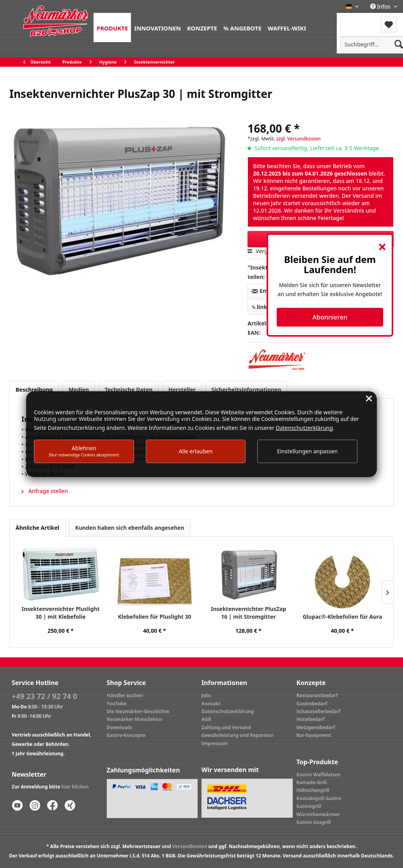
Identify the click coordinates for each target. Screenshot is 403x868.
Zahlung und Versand (226, 727)
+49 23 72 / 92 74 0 (44, 696)
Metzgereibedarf (316, 727)
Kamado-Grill (312, 782)
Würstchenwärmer (318, 814)
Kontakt (211, 704)
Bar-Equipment (314, 735)
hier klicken (75, 787)
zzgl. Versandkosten (299, 139)
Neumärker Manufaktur (135, 719)
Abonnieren (330, 317)
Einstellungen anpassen (308, 451)
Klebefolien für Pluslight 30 (154, 617)
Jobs (206, 695)
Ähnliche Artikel (37, 528)
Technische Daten (129, 390)
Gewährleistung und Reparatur (238, 735)
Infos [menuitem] (381, 6)
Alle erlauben (196, 451)
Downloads (120, 727)
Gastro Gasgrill (314, 822)
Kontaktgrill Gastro (319, 798)
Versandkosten (190, 846)
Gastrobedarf (312, 704)
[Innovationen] (157, 28)
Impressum (215, 743)
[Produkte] (112, 28)
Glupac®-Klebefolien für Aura (342, 617)
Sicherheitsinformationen (246, 390)
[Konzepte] (202, 28)
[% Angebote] (242, 28)
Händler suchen (125, 695)
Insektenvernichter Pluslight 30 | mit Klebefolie (60, 613)
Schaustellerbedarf (319, 711)
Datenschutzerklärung (228, 711)
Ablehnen (84, 451)
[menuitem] (112, 28)
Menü (358, 20)
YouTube (117, 704)
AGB (206, 719)
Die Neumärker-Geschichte (138, 711)
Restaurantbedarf (317, 695)
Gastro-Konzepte (126, 735)
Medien (79, 390)
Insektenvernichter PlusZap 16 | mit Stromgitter (248, 613)
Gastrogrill (309, 806)
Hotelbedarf (311, 719)
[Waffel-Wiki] (287, 28)
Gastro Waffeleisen (319, 775)
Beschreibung (34, 390)
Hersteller (182, 390)
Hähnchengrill (313, 790)
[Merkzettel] (389, 25)
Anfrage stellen (45, 491)
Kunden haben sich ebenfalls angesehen (130, 528)
